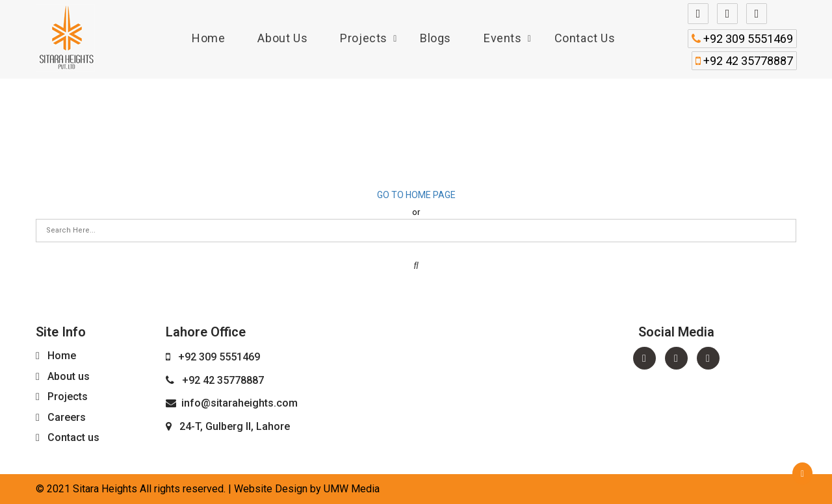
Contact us (585, 38)
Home (208, 38)
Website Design (271, 489)
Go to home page (416, 195)
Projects (364, 38)
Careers (67, 417)
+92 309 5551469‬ (742, 39)
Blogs (435, 38)
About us (282, 38)
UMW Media (352, 489)
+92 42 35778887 (744, 61)
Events (503, 38)
